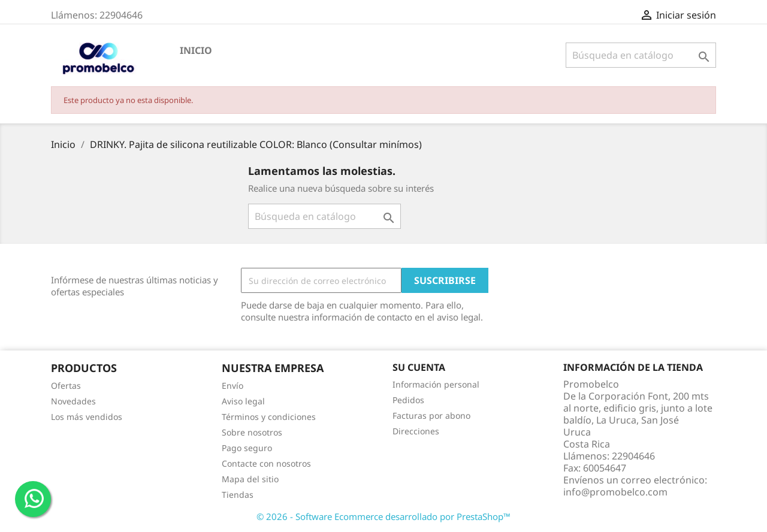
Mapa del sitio (250, 479)
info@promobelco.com (615, 492)
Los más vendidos (87, 417)
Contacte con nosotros (266, 463)
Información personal (436, 384)
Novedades (73, 401)
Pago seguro (247, 448)
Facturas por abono (431, 415)
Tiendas (238, 495)
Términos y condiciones (269, 417)
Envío (232, 386)
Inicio (196, 50)
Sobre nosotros (252, 432)
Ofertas (66, 386)
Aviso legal (243, 401)
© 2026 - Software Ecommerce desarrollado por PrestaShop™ (383, 516)
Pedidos (408, 400)
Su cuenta (419, 367)
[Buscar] (641, 55)
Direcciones (416, 431)
